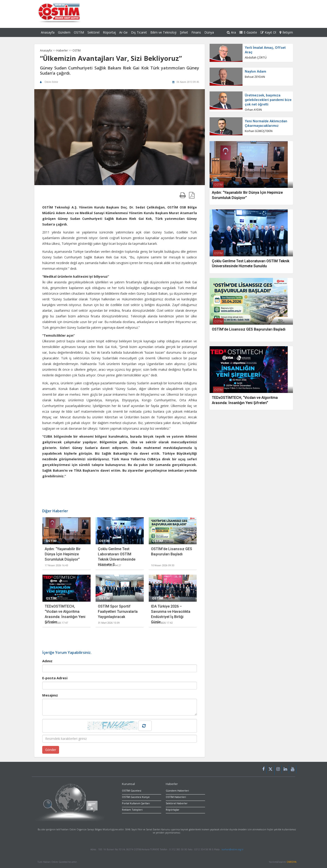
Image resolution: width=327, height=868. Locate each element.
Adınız (47, 661)
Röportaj (109, 32)
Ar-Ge (123, 32)
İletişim (286, 32)
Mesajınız (50, 695)
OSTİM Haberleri (176, 797)
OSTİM (79, 32)
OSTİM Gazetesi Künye (136, 797)
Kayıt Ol (268, 32)
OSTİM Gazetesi (132, 791)
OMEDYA (291, 862)
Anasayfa (48, 32)
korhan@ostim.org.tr (233, 849)
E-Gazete (248, 32)
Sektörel (93, 32)
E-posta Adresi (55, 678)
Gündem (64, 32)
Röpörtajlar (173, 810)
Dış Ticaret (139, 32)
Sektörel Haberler (177, 803)
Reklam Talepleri (132, 810)
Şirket (184, 32)
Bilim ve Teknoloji (163, 32)
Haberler (62, 50)
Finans (196, 32)
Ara (231, 32)
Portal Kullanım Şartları (136, 803)
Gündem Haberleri (177, 791)
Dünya (209, 32)
